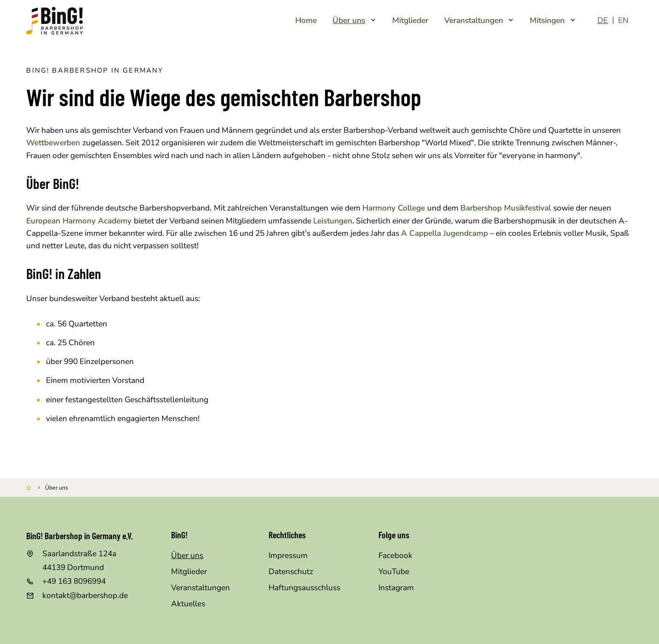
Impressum (288, 556)
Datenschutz (291, 572)
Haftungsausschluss (304, 588)
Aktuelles (188, 604)
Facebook (395, 556)
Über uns (187, 556)
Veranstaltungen (201, 588)
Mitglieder (189, 572)
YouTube (394, 572)
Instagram (396, 588)
